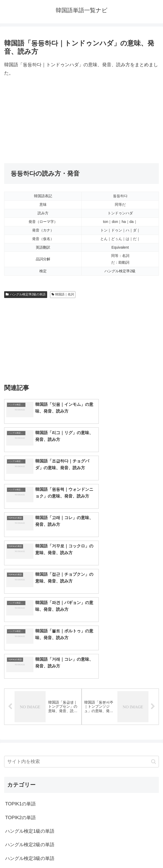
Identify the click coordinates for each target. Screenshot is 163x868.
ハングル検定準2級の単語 (26, 294)
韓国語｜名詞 (63, 294)
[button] (154, 654)
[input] (81, 655)
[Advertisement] (81, 120)
